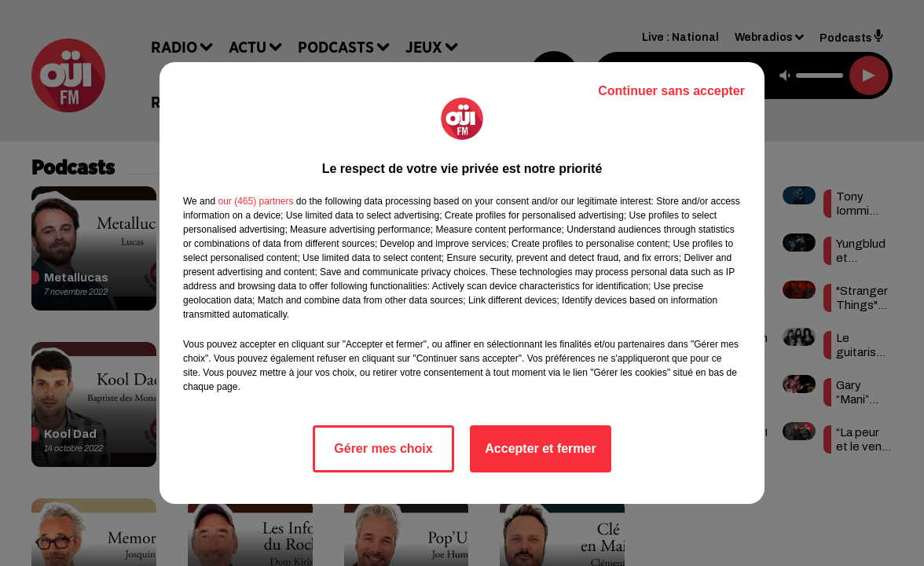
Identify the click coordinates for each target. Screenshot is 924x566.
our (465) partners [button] (255, 201)
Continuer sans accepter (671, 91)
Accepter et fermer (540, 448)
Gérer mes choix (383, 448)
